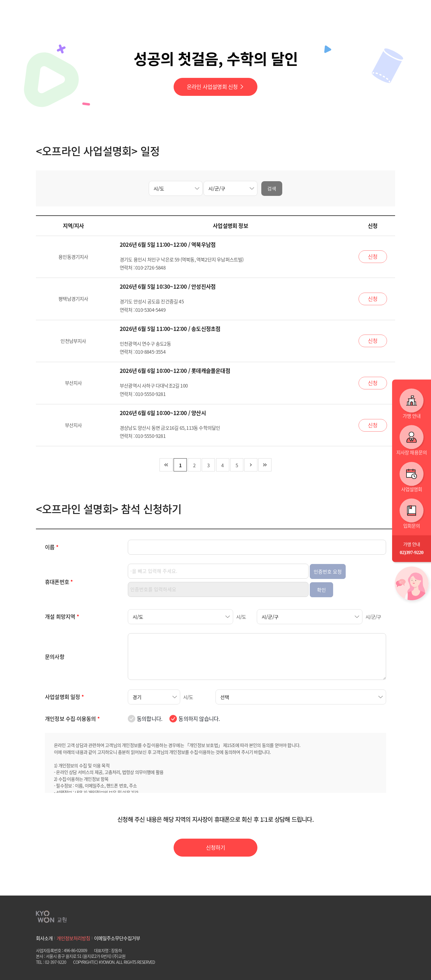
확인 (321, 590)
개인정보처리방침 (73, 938)
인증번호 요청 (328, 571)
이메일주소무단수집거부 (117, 938)
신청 (373, 257)
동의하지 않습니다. (199, 719)
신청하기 (216, 847)
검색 (272, 188)
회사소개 (44, 938)
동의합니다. (150, 719)
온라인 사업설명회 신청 (215, 87)
